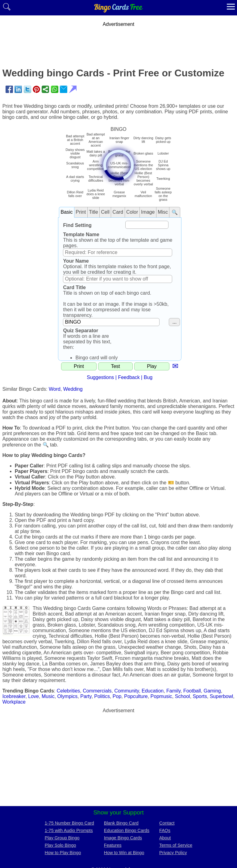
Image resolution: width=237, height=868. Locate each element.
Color (132, 212)
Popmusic (161, 696)
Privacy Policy (173, 853)
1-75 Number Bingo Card (69, 823)
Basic (67, 212)
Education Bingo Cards (127, 830)
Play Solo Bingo (60, 845)
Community (127, 691)
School (183, 696)
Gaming (212, 691)
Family (173, 691)
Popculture (136, 696)
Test (115, 366)
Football (192, 691)
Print (81, 212)
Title (94, 212)
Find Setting (77, 225)
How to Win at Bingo (124, 853)
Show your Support (118, 812)
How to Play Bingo (63, 853)
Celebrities (69, 691)
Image (148, 212)
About (165, 838)
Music (48, 696)
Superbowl (222, 696)
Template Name (81, 234)
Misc (163, 212)
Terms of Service (176, 845)
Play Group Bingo (62, 838)
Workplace (14, 702)
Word (55, 389)
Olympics (68, 696)
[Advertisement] (118, 41)
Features (113, 845)
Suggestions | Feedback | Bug (120, 377)
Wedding (73, 389)
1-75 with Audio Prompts (69, 830)
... (175, 322)
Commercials (97, 691)
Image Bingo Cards (123, 838)
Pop (117, 696)
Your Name (76, 261)
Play (152, 366)
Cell (105, 212)
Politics (102, 696)
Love (33, 696)
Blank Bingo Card (121, 823)
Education (153, 691)
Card (118, 212)
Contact (167, 823)
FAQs (165, 830)
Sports (200, 696)
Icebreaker (14, 696)
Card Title (74, 287)
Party (86, 696)
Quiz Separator (81, 331)
